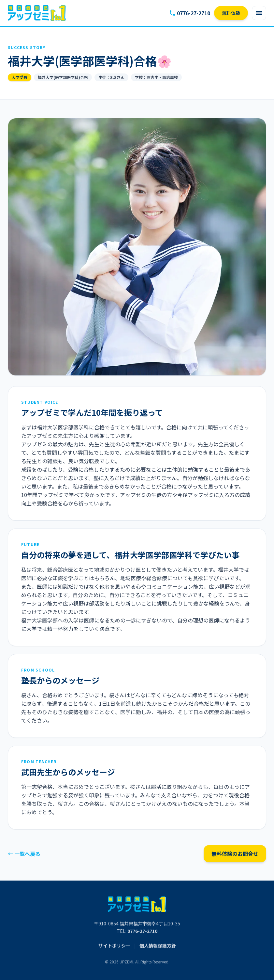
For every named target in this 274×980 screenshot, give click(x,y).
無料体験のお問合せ (235, 854)
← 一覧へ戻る (24, 854)
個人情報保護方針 (158, 946)
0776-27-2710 (190, 13)
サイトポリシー (114, 946)
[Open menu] (259, 13)
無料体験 (231, 13)
